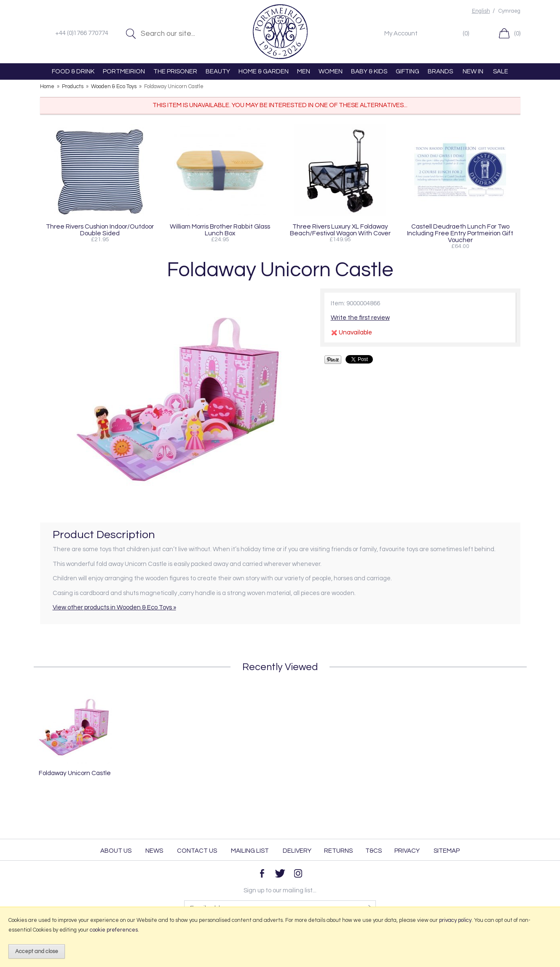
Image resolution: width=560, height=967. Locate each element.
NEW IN (473, 71)
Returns (338, 851)
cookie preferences (114, 930)
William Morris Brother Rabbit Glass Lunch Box (220, 230)
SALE (501, 71)
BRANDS (440, 71)
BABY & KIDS (369, 71)
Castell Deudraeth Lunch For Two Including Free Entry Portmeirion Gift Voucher (460, 233)
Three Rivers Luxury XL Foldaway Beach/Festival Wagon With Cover (340, 230)
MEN (304, 71)
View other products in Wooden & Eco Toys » (114, 607)
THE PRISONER (175, 71)
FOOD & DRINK (73, 71)
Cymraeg (509, 11)
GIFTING (407, 71)
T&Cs (374, 851)
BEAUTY (218, 71)
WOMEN (331, 71)
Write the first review (360, 318)
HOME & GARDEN (264, 71)
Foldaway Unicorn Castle (75, 773)
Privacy (407, 851)
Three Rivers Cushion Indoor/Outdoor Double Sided (100, 230)
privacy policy (455, 920)
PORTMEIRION (124, 71)
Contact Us (197, 851)
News (154, 851)
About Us (116, 851)
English (481, 11)
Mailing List (250, 851)
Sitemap (447, 851)
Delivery (297, 851)
